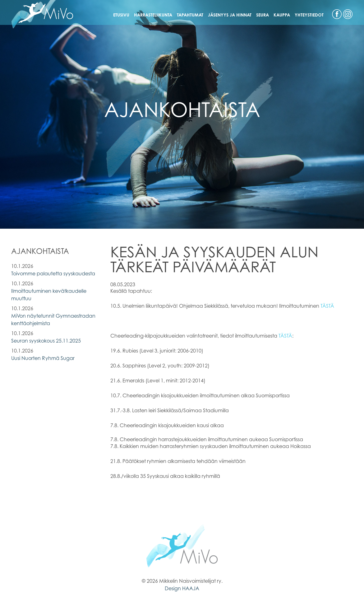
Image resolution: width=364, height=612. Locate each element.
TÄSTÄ (327, 306)
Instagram (348, 14)
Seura (263, 15)
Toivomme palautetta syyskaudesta (53, 273)
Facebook (337, 14)
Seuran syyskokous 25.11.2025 (46, 341)
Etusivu (121, 15)
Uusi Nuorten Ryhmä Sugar (43, 358)
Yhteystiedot (309, 15)
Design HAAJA (182, 588)
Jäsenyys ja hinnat (230, 15)
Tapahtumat (190, 15)
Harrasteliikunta (153, 15)
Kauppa (282, 15)
